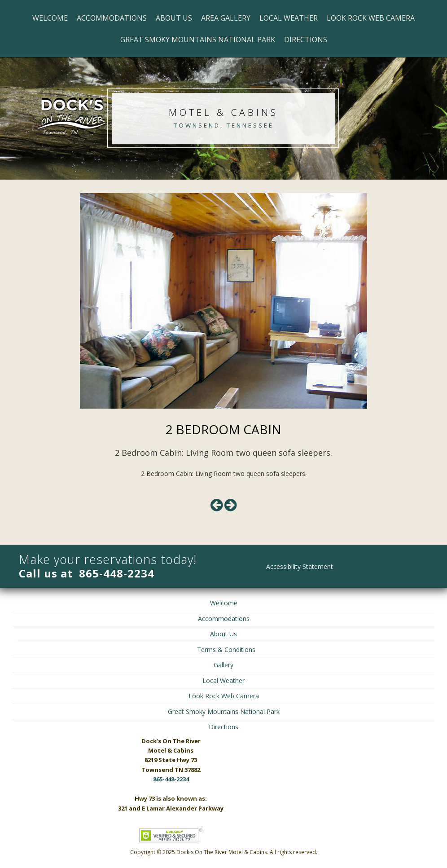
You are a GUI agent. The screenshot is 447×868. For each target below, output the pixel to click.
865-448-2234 (117, 573)
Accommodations (112, 18)
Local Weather (289, 18)
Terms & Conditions (226, 650)
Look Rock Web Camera (371, 18)
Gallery (223, 665)
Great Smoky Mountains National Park (198, 40)
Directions (306, 40)
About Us (174, 18)
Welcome (50, 18)
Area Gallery (226, 18)
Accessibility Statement (300, 566)
